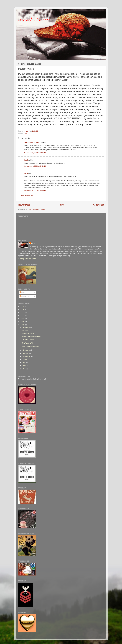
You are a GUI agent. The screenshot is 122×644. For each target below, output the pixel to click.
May (24, 369)
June (24, 366)
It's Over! (25, 330)
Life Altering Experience (31, 346)
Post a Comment (27, 195)
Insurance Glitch (28, 334)
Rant (26, 134)
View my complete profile (27, 259)
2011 (23, 319)
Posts (23, 292)
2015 (23, 306)
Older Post (99, 205)
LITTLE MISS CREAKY (32, 142)
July (24, 363)
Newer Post (24, 205)
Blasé (26, 160)
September (27, 356)
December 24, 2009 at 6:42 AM (35, 166)
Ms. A (26, 173)
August (25, 359)
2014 (23, 309)
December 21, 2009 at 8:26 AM (35, 153)
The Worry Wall (28, 343)
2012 (23, 316)
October (26, 353)
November (26, 350)
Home (61, 205)
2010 (23, 322)
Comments (24, 296)
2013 (23, 312)
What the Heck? (28, 340)
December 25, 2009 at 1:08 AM (35, 191)
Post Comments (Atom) (36, 210)
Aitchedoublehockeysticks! (32, 337)
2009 (23, 325)
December (26, 328)
